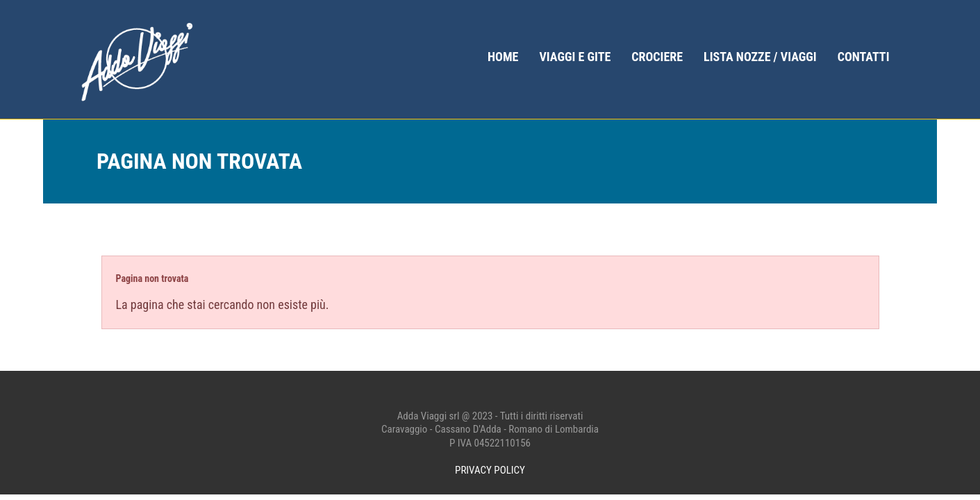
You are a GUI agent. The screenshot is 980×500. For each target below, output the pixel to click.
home (503, 57)
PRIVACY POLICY (490, 470)
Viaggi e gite (575, 57)
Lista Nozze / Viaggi (760, 57)
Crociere (657, 57)
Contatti (864, 57)
